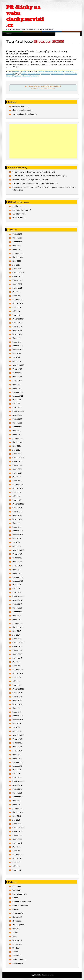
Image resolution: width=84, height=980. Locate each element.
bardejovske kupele (34, 74)
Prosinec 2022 (18, 392)
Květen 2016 (17, 697)
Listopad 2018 (18, 581)
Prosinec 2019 (18, 531)
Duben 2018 (17, 608)
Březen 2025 (17, 288)
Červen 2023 (17, 369)
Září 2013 (16, 820)
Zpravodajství (10, 74)
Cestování (41, 71)
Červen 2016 (17, 693)
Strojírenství (17, 944)
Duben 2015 (17, 747)
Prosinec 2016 (18, 670)
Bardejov (24, 74)
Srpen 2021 (17, 454)
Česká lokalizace (19, 218)
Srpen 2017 (17, 639)
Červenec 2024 (18, 319)
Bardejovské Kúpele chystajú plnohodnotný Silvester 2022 (37, 52)
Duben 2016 (17, 700)
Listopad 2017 (18, 627)
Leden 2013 (17, 851)
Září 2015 (16, 727)
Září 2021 (16, 450)
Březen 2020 (17, 519)
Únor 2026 (16, 246)
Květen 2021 (17, 465)
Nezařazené (49, 71)
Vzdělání (16, 948)
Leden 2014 (17, 805)
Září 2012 (16, 866)
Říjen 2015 (17, 724)
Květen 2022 (17, 419)
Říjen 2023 (17, 354)
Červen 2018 (17, 600)
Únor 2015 (16, 754)
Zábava (15, 952)
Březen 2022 (17, 427)
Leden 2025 (17, 296)
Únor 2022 (16, 431)
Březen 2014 (17, 797)
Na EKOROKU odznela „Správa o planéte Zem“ (31, 180)
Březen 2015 (17, 751)
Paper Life (26, 71)
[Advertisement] (43, 141)
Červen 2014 (17, 785)
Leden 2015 (17, 758)
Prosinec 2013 (18, 808)
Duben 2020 (17, 515)
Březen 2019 (17, 566)
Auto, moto (17, 886)
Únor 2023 (16, 384)
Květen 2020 (17, 512)
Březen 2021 (17, 473)
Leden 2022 (17, 435)
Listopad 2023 (18, 350)
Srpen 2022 (17, 407)
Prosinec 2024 (18, 300)
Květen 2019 (17, 558)
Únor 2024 (16, 338)
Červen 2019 (17, 554)
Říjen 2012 (17, 862)
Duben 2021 (17, 469)
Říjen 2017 (17, 631)
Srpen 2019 (17, 546)
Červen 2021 (17, 461)
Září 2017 (16, 635)
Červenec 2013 (18, 828)
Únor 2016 (16, 708)
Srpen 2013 (17, 824)
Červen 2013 (17, 831)
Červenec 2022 (18, 411)
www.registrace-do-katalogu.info (25, 114)
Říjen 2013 (17, 816)
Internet (15, 909)
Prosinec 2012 (18, 855)
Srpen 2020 (17, 500)
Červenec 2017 (18, 643)
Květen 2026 (17, 234)
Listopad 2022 (18, 396)
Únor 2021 (16, 477)
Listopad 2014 (18, 766)
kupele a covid (45, 74)
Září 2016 (16, 681)
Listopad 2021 (18, 442)
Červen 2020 (17, 508)
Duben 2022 (17, 423)
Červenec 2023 (18, 365)
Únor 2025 (16, 292)
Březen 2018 (17, 612)
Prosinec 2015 (18, 716)
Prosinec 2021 (18, 438)
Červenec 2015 (18, 735)
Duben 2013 (17, 839)
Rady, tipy (57, 71)
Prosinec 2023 (18, 346)
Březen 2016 (17, 704)
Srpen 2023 (17, 361)
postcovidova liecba (71, 74)
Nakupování (17, 917)
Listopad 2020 (18, 488)
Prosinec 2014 (18, 762)
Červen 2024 (17, 323)
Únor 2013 (16, 847)
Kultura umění (18, 913)
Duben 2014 (17, 793)
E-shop (15, 898)
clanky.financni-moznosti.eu (23, 110)
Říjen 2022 (17, 400)
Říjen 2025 (17, 261)
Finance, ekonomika (20, 905)
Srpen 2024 (17, 315)
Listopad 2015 (18, 720)
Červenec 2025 (18, 273)
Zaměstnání (17, 956)
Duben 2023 (17, 377)
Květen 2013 (17, 835)
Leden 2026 (17, 249)
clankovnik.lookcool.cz (21, 106)
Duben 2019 (17, 562)
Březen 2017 (17, 658)
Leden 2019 (17, 573)
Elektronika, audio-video (22, 902)
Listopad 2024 (18, 303)
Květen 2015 (17, 743)
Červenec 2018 (18, 596)
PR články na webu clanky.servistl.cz (25, 16)
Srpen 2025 (17, 269)
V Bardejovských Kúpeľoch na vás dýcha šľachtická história (35, 184)
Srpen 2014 (17, 777)
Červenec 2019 (18, 550)
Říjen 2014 (17, 770)
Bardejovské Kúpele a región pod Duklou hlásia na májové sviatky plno (39, 176)
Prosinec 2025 (18, 253)
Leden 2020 (17, 527)
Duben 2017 (17, 654)
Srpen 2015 (17, 731)
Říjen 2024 (17, 307)
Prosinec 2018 (18, 577)
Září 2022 (16, 404)
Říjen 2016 (17, 677)
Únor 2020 (16, 523)
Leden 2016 (17, 712)
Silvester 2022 (11, 76)
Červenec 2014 (18, 781)
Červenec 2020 (18, 504)
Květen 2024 (17, 327)
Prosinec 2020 (18, 485)
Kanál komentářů (19, 214)
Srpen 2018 (17, 592)
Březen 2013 (17, 843)
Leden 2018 (17, 620)
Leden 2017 (17, 666)
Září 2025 (16, 265)
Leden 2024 (17, 342)
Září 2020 (16, 496)
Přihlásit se (17, 206)
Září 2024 (16, 311)
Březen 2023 (17, 381)
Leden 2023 (17, 388)
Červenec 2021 (18, 458)
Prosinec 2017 (18, 623)
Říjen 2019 (17, 539)
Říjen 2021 (17, 446)
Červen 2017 (17, 646)
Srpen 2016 (17, 685)
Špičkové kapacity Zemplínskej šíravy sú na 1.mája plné (34, 172)
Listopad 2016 (18, 673)
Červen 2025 (17, 276)
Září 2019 (16, 542)
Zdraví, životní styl (67, 71)
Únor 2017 (16, 662)
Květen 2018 (17, 604)
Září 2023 (16, 357)
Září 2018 (16, 589)
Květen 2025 (17, 280)
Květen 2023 (17, 373)
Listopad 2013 (18, 812)
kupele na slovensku (57, 74)
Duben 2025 (17, 284)
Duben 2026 (17, 238)
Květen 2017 (17, 650)
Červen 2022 (17, 415)
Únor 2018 (16, 616)
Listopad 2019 (18, 535)
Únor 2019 (16, 569)
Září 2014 (16, 774)
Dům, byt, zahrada (19, 894)
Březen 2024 (17, 334)
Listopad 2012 (18, 858)
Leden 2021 (17, 481)
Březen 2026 (17, 242)
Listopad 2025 (18, 257)
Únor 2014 (16, 801)
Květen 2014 (17, 789)
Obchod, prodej (18, 925)
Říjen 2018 (17, 585)
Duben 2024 (17, 330)
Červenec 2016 (18, 689)
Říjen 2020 (17, 492)
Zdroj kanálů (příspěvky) (22, 210)
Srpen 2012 (17, 870)
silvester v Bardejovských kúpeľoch (27, 76)
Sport (14, 936)
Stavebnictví (17, 940)
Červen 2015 (17, 739)
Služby (15, 933)
